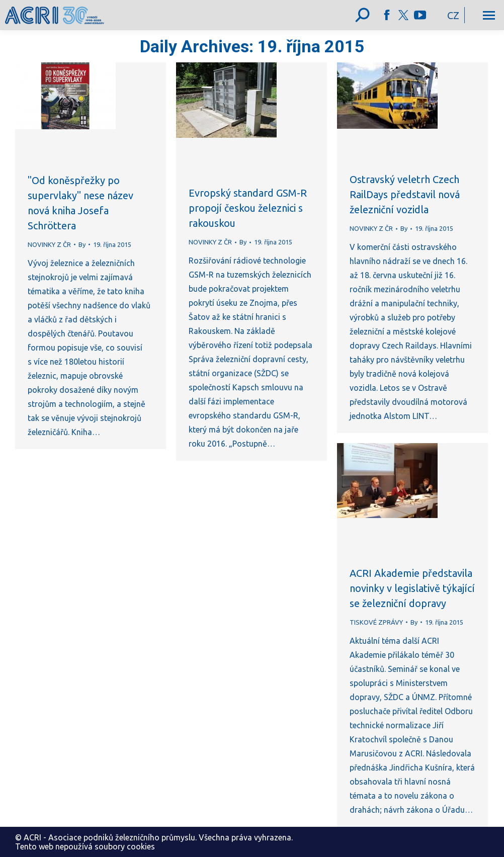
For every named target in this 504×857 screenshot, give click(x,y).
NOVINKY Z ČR (49, 244)
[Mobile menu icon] (489, 15)
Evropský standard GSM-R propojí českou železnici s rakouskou (248, 208)
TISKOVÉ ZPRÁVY (376, 622)
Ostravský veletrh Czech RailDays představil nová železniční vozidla (405, 194)
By (82, 244)
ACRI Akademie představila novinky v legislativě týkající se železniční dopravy (412, 588)
